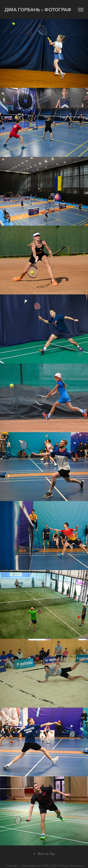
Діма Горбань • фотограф (38, 9)
